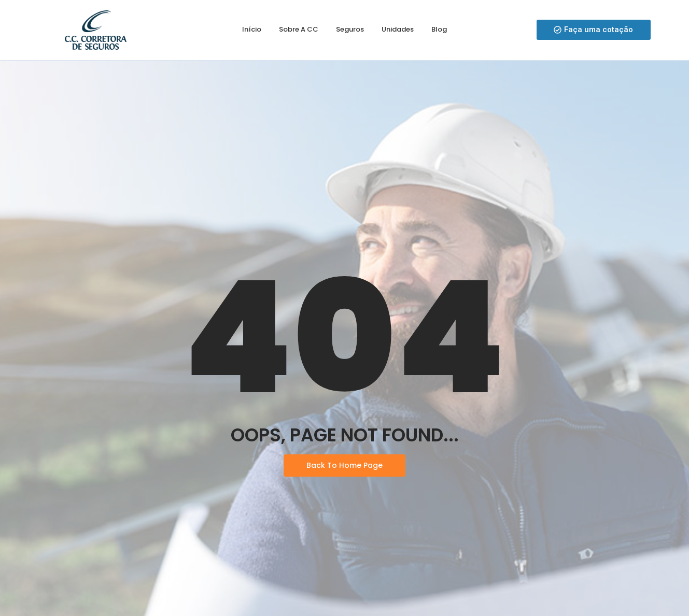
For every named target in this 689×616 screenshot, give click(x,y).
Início (252, 29)
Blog (439, 29)
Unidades (398, 29)
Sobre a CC (299, 29)
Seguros (350, 29)
